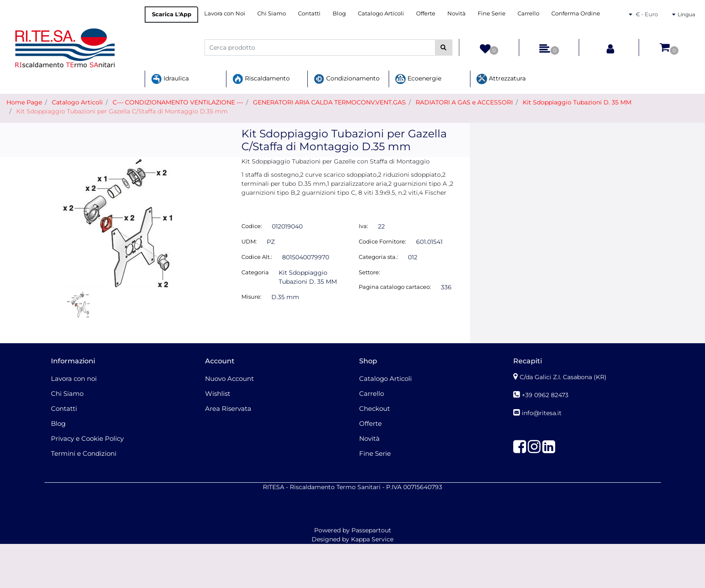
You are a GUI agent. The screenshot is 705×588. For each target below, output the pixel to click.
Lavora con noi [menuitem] (74, 379)
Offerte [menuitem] (426, 13)
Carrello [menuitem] (528, 13)
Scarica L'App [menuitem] (172, 14)
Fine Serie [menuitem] (492, 13)
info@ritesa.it (542, 413)
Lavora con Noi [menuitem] (225, 13)
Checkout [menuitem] (375, 408)
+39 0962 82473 (545, 395)
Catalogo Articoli (77, 102)
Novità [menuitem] (457, 13)
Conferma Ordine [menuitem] (576, 13)
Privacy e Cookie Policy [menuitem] (87, 438)
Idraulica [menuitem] (170, 79)
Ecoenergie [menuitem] (418, 79)
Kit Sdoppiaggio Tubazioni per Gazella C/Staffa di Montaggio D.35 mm (122, 111)
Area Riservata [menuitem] (228, 408)
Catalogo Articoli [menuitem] (381, 13)
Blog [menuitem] (339, 13)
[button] (444, 48)
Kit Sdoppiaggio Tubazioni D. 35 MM (577, 102)
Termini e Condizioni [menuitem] (84, 453)
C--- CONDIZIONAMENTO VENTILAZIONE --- (178, 102)
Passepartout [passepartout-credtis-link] (371, 530)
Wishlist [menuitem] (218, 393)
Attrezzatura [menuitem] (501, 79)
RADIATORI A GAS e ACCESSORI (464, 102)
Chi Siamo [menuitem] (272, 13)
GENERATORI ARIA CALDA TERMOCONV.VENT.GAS (329, 102)
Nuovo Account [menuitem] (229, 379)
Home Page (24, 102)
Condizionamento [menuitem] (347, 79)
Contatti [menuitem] (309, 13)
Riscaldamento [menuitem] (261, 79)
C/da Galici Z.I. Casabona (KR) (563, 377)
